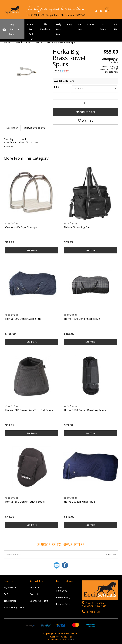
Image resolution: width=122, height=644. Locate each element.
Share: (61, 71)
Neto (72, 639)
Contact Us (36, 594)
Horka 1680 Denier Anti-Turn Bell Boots (29, 410)
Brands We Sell (31, 29)
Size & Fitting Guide (14, 607)
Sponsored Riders (39, 601)
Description (12, 128)
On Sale (80, 27)
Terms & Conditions (62, 589)
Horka (39, 42)
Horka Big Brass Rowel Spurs (62, 42)
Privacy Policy (63, 597)
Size (56, 87)
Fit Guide (103, 27)
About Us (35, 587)
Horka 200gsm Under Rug (80, 502)
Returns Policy (63, 604)
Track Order (10, 601)
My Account (10, 587)
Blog (69, 24)
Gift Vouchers (45, 27)
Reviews (34, 128)
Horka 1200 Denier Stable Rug (23, 319)
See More (32, 250)
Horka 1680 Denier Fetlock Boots (25, 502)
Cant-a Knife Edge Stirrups (21, 227)
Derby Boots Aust (58, 29)
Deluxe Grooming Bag (77, 227)
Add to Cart (86, 112)
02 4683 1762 (91, 612)
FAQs (7, 594)
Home (7, 42)
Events (91, 24)
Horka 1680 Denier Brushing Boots (85, 410)
